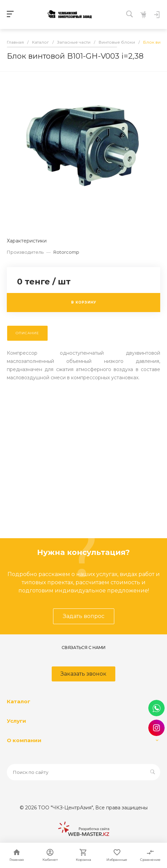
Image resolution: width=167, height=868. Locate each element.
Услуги (16, 721)
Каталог (19, 701)
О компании (24, 740)
